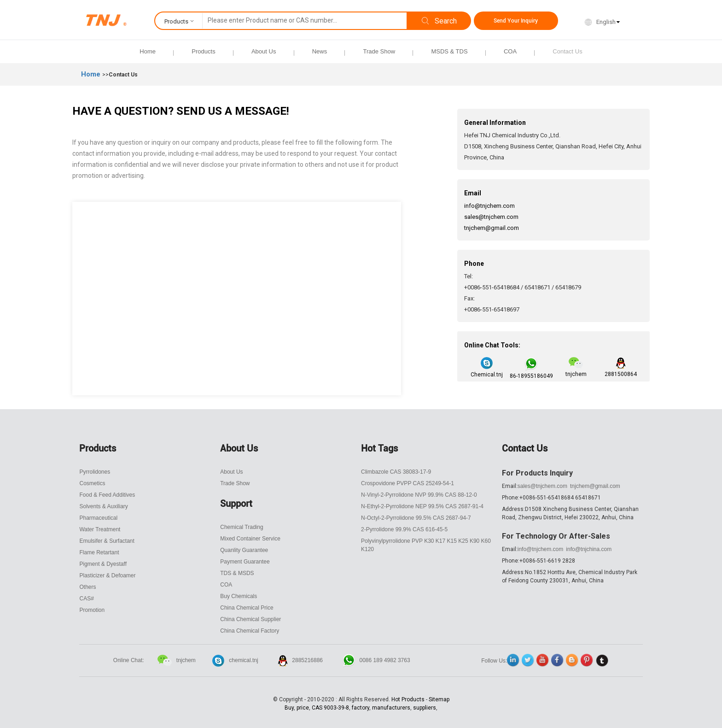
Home (148, 51)
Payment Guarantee (245, 562)
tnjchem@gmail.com (492, 228)
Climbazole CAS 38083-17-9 (396, 472)
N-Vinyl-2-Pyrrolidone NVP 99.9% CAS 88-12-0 (419, 495)
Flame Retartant (99, 552)
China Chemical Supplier (250, 619)
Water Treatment (100, 529)
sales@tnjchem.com (491, 217)
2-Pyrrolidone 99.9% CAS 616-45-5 (404, 529)
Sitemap (439, 699)
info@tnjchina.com (589, 549)
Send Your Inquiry (516, 21)
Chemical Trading (242, 527)
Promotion (92, 610)
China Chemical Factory (250, 631)
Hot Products (408, 699)
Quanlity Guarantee (244, 550)
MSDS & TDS (449, 51)
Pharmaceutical (98, 518)
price (303, 708)
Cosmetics (92, 483)
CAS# (86, 599)
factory (361, 708)
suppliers (425, 708)
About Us (264, 51)
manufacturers (391, 708)
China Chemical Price (247, 608)
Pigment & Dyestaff (103, 564)
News (320, 51)
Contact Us (567, 51)
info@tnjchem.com (489, 206)
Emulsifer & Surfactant (107, 541)
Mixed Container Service (250, 539)
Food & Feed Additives (107, 495)
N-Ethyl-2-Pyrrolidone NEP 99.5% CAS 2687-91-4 (422, 506)
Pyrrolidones (95, 472)
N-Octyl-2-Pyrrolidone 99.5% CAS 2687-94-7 (416, 518)
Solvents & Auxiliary (103, 506)
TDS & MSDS (237, 573)
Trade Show (379, 51)
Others (87, 587)
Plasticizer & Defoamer (107, 575)
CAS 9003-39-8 (330, 708)
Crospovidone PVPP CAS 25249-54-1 (408, 483)
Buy (289, 708)
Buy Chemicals (239, 596)
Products (203, 51)
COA (510, 51)
